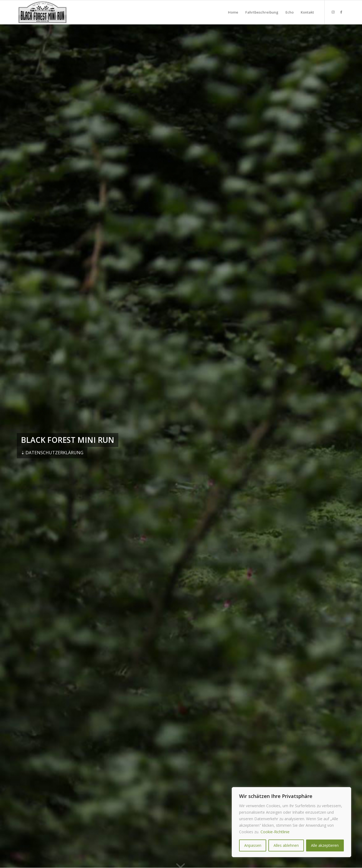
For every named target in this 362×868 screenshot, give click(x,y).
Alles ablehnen (286, 845)
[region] (291, 822)
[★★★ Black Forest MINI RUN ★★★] (42, 12)
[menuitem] (233, 12)
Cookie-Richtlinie (275, 832)
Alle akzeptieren (325, 845)
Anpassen (253, 845)
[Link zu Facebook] (341, 12)
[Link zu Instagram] (333, 12)
